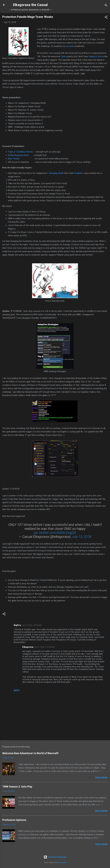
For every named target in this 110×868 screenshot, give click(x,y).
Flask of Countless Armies (21, 152)
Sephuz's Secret (96, 56)
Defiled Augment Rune (18, 155)
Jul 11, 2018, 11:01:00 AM (45, 647)
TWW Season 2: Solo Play (17, 787)
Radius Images (61, 863)
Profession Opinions (14, 820)
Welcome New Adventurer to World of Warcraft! (30, 753)
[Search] (106, 6)
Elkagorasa (28, 647)
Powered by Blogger (55, 857)
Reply (17, 690)
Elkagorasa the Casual (30, 5)
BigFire (17, 625)
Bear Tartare (14, 159)
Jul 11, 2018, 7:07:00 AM (32, 625)
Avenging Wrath (56, 173)
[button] (106, 18)
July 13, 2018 (81, 537)
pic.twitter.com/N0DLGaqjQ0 (55, 533)
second (69, 46)
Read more (101, 778)
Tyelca (64, 56)
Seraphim (78, 173)
